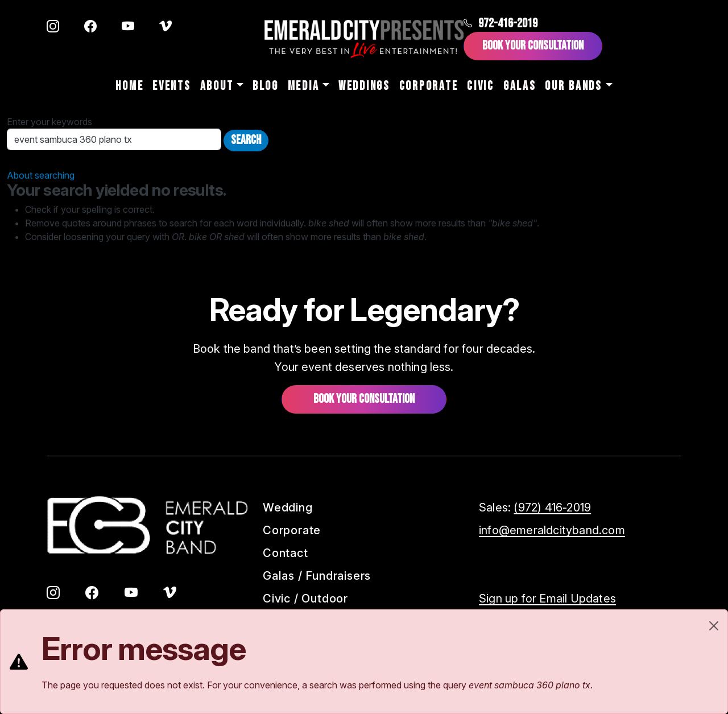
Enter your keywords (49, 122)
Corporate (429, 86)
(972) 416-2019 (552, 507)
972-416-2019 (500, 24)
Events (171, 86)
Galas (520, 86)
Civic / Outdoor (305, 599)
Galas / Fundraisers (317, 576)
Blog (266, 86)
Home (129, 86)
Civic (481, 86)
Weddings (364, 86)
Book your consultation (364, 399)
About (217, 86)
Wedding (288, 507)
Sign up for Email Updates (547, 599)
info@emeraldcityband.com (552, 530)
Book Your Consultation (533, 46)
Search (246, 140)
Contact (286, 553)
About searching (41, 175)
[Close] (714, 626)
